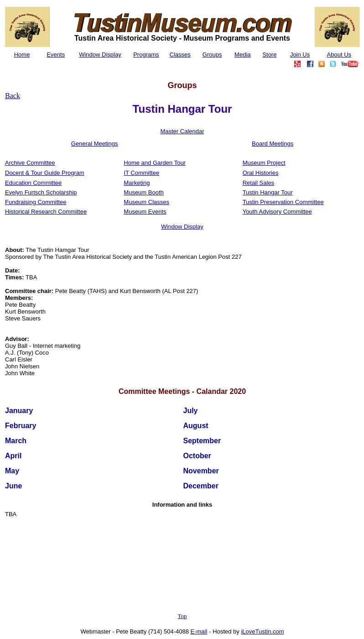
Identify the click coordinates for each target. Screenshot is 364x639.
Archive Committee (30, 163)
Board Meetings (273, 144)
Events (56, 55)
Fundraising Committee (36, 202)
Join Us (300, 55)
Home (22, 55)
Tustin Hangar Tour (268, 192)
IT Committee (141, 173)
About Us (339, 55)
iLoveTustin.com (262, 631)
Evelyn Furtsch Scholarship (41, 192)
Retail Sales (258, 183)
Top (182, 616)
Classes (180, 55)
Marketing (137, 183)
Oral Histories (261, 173)
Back (13, 96)
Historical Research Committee (46, 212)
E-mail (199, 631)
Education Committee (33, 183)
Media (242, 55)
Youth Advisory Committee (277, 212)
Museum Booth (143, 192)
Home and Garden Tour (155, 163)
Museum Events (145, 212)
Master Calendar (182, 131)
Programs (146, 55)
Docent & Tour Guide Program (45, 173)
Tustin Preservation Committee (283, 202)
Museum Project (264, 163)
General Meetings (95, 144)
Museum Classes (146, 202)
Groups (212, 55)
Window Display (100, 55)
